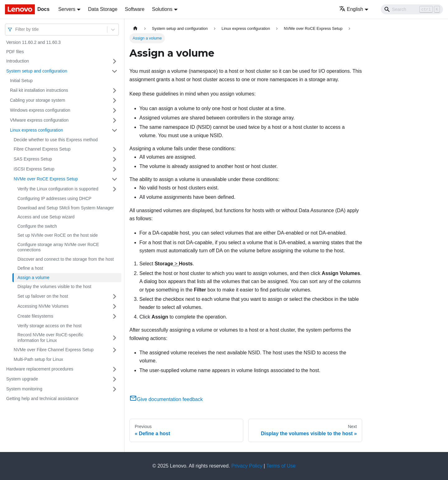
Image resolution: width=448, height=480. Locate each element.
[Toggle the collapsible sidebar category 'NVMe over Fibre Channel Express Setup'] (114, 350)
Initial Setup (21, 81)
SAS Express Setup (33, 159)
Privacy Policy (247, 466)
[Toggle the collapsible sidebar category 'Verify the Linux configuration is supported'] (114, 189)
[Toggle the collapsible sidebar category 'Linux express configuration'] (114, 130)
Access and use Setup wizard (46, 217)
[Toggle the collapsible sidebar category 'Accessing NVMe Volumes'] (114, 306)
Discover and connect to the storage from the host (66, 259)
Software (135, 9)
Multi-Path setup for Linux (38, 359)
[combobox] (16, 29)
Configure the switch (37, 226)
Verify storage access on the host (49, 326)
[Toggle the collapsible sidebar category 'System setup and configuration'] (114, 71)
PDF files (15, 52)
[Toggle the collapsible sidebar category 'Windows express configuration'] (114, 110)
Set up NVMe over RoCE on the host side (58, 235)
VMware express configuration (39, 120)
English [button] (351, 9)
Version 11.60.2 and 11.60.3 (33, 42)
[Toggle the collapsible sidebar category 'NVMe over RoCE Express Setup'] (114, 179)
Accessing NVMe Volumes (43, 306)
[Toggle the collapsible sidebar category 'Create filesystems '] (114, 316)
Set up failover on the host (43, 296)
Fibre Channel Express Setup (42, 149)
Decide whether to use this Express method (56, 140)
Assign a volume (33, 277)
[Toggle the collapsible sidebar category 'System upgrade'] (114, 379)
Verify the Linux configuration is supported (58, 189)
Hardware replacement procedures (40, 369)
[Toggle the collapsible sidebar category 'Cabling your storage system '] (114, 100)
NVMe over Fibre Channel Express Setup (54, 350)
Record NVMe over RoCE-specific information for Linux (50, 338)
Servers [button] (67, 9)
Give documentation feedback (166, 399)
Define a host (30, 268)
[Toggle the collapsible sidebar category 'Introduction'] (114, 61)
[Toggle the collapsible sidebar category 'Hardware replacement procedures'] (114, 369)
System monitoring (24, 389)
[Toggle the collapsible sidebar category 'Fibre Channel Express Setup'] (114, 149)
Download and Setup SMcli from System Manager (66, 208)
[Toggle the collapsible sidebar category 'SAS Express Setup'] (114, 159)
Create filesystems (35, 316)
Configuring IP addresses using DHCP (54, 198)
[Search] (412, 9)
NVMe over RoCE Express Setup (46, 179)
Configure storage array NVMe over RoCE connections (58, 247)
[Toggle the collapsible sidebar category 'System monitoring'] (114, 389)
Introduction (18, 61)
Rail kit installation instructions (39, 90)
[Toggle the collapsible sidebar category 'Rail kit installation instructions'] (114, 91)
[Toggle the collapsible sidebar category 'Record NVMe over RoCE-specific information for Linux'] (114, 338)
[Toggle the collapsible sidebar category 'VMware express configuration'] (114, 120)
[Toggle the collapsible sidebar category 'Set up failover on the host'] (114, 296)
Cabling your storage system (37, 100)
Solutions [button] (162, 9)
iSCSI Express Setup (34, 169)
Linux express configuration (36, 130)
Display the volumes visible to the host (54, 287)
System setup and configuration (37, 71)
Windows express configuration (40, 110)
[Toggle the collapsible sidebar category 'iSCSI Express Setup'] (114, 169)
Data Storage (103, 9)
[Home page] (135, 28)
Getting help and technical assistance (42, 398)
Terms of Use (281, 466)
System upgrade (22, 379)
